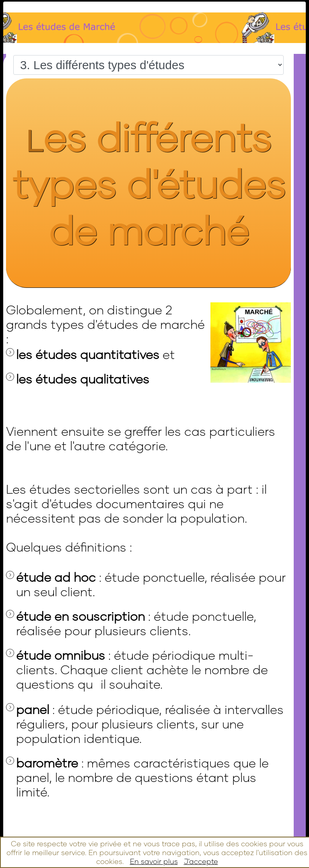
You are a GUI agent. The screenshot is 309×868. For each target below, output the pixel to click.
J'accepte (201, 861)
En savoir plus (154, 861)
